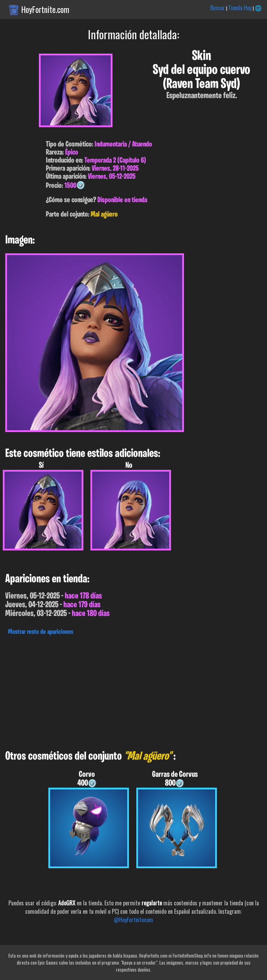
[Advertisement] (133, 691)
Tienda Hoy (240, 8)
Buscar (218, 8)
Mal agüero (104, 215)
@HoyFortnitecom (133, 920)
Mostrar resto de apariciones (41, 632)
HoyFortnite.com (45, 9)
